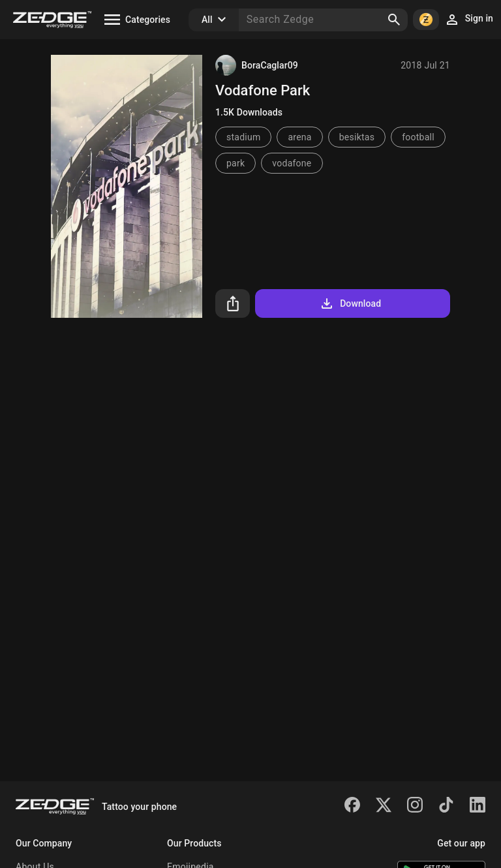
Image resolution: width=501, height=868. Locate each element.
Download (350, 303)
